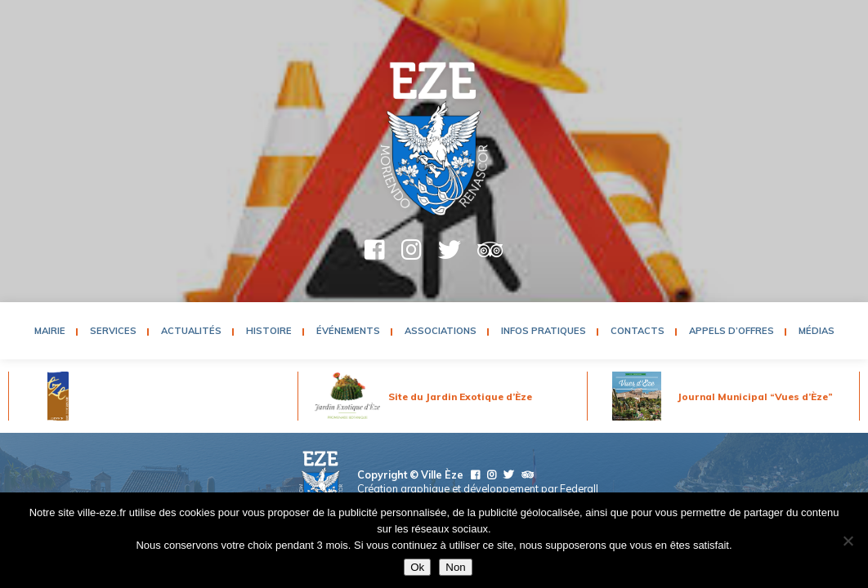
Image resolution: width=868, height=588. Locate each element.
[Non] (848, 541)
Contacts (638, 331)
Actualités (191, 331)
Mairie (50, 331)
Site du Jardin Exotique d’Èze (460, 396)
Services (113, 331)
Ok (417, 567)
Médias (817, 331)
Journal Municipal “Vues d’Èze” (755, 396)
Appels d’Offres (732, 331)
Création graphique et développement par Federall (478, 488)
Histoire (269, 331)
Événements (348, 331)
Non (455, 567)
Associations (441, 331)
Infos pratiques (544, 331)
